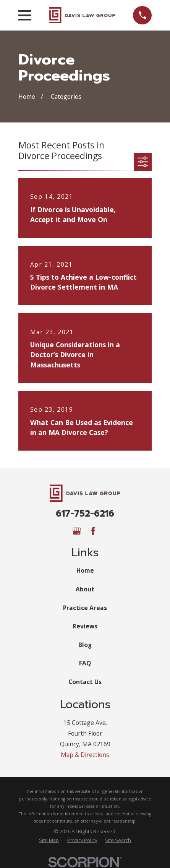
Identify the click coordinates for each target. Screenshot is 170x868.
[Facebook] (93, 531)
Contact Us (85, 682)
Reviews (85, 626)
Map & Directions (85, 755)
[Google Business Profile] (77, 531)
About (85, 589)
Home (85, 570)
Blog (85, 645)
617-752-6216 (85, 514)
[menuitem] (49, 840)
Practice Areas (85, 608)
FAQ (85, 663)
